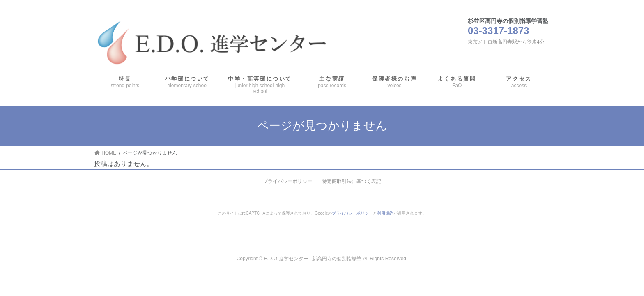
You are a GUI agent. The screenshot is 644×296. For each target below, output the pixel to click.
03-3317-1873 (498, 31)
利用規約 (385, 213)
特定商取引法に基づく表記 (352, 181)
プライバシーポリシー (287, 181)
